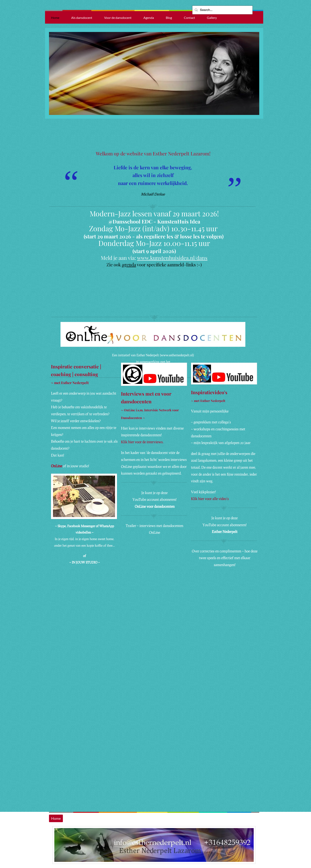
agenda (129, 265)
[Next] (258, 73)
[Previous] (51, 73)
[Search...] (222, 10)
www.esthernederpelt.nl (177, 355)
